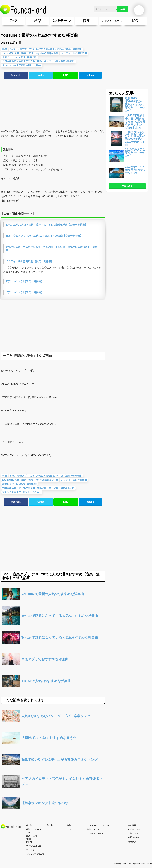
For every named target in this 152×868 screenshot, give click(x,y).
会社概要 (132, 825)
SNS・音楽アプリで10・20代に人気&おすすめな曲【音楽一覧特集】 (44, 236)
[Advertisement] (52, 105)
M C (109, 825)
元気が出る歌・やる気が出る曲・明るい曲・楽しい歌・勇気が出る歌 (38, 488)
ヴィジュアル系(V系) (36, 854)
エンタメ (71, 829)
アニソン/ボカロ (34, 846)
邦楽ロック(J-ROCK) (32, 837)
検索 (123, 9)
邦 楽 (29, 825)
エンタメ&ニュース (96, 825)
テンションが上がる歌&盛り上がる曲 (22, 492)
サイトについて (135, 829)
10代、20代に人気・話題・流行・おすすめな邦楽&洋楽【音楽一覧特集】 (46, 225)
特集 (86, 21)
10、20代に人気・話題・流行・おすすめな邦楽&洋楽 (30, 480)
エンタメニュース (95, 833)
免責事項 (132, 842)
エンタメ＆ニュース (111, 21)
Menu (141, 10)
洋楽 (38, 21)
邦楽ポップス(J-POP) (33, 831)
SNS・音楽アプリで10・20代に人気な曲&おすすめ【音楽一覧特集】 (46, 476)
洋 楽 (50, 825)
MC (135, 21)
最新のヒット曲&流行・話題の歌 (19, 484)
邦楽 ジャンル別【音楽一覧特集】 (25, 281)
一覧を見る (127, 186)
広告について (134, 833)
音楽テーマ (62, 21)
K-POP (29, 842)
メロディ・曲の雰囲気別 (74, 53)
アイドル (30, 850)
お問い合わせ (134, 837)
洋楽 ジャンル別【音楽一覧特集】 (25, 292)
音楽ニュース (93, 829)
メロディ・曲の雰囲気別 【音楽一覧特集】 (29, 261)
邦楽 (13, 21)
